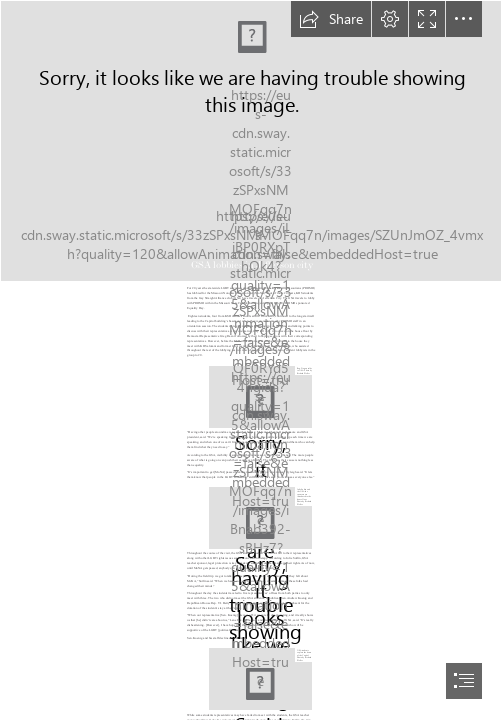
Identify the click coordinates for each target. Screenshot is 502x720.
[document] (251, 360)
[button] (331, 19)
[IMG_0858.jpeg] (260, 679)
